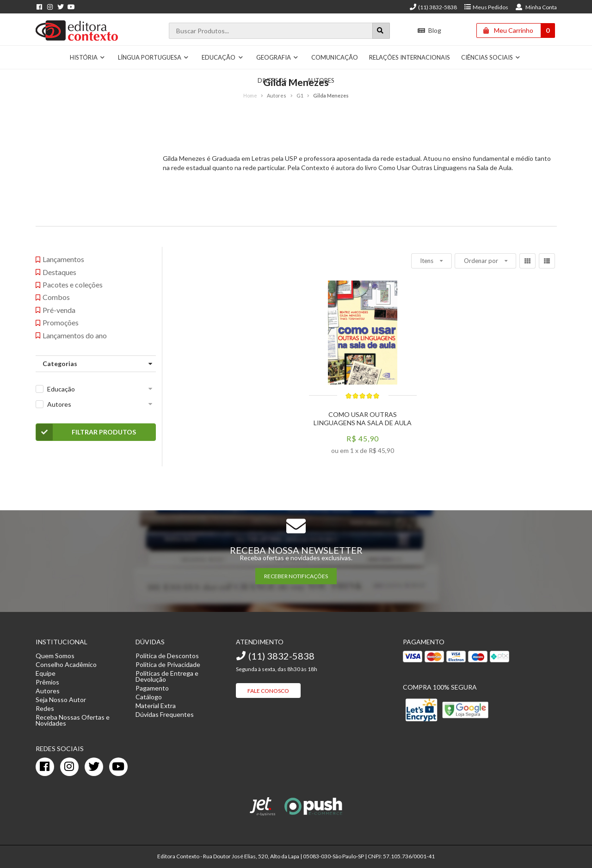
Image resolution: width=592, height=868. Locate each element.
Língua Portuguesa (154, 57)
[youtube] (118, 767)
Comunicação (335, 57)
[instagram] (69, 767)
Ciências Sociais (491, 57)
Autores (321, 80)
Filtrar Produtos (86, 432)
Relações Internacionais (410, 57)
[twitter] (94, 767)
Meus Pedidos (486, 7)
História (88, 57)
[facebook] (45, 767)
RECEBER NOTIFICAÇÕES (296, 576)
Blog (429, 30)
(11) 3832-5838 (433, 7)
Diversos (276, 80)
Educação (222, 57)
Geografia (277, 57)
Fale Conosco (268, 691)
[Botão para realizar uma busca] (381, 31)
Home (250, 95)
